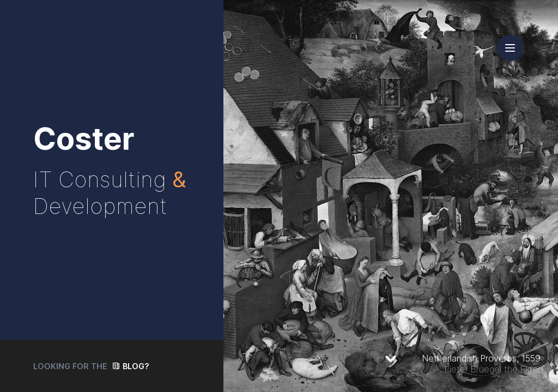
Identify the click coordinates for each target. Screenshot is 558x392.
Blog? (136, 366)
